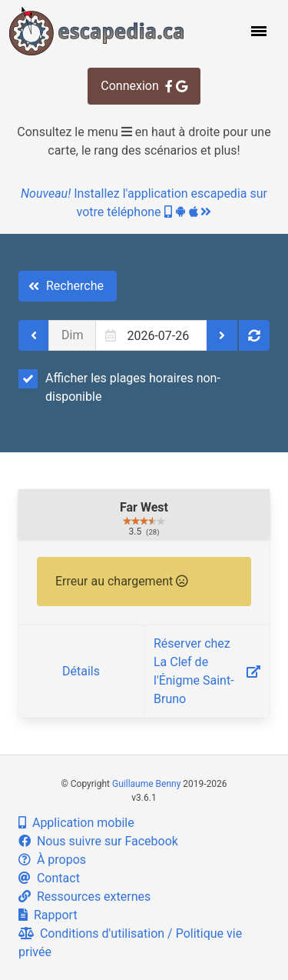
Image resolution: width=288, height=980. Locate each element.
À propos (52, 860)
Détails (81, 671)
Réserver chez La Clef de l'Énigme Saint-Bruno (207, 671)
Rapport (48, 915)
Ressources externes (84, 897)
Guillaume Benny (146, 784)
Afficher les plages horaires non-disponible (119, 387)
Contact (49, 878)
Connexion (144, 86)
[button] (257, 31)
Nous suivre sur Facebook (98, 841)
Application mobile (76, 823)
